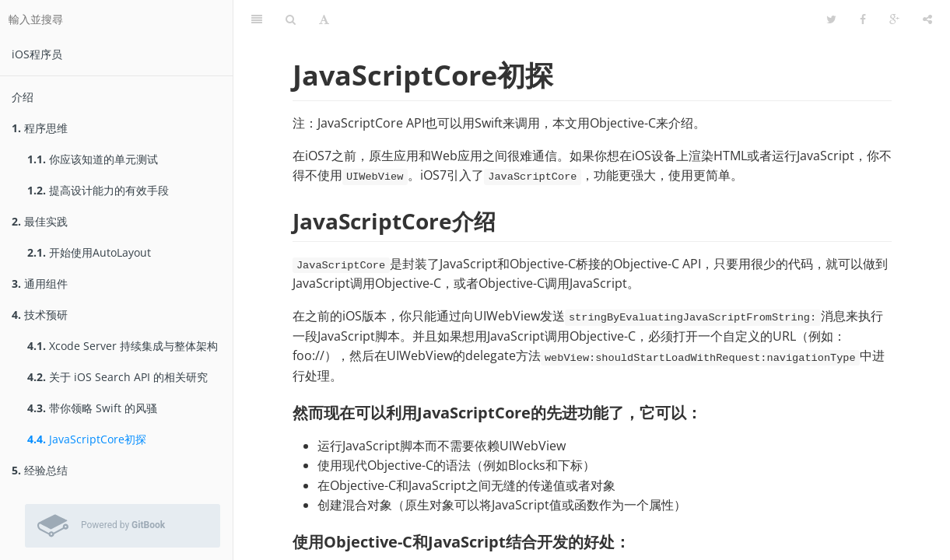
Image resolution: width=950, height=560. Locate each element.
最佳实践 (40, 221)
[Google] (894, 19)
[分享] (927, 19)
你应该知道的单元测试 (93, 159)
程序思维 (40, 128)
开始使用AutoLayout (89, 252)
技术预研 (40, 315)
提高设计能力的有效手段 (98, 190)
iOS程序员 (37, 54)
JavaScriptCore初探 (87, 439)
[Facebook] (863, 19)
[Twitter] (831, 19)
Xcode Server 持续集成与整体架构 (123, 346)
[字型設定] (324, 19)
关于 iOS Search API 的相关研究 (117, 377)
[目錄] (257, 19)
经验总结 (40, 470)
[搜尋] (291, 19)
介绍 (23, 97)
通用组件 (40, 283)
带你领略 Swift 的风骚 (92, 408)
